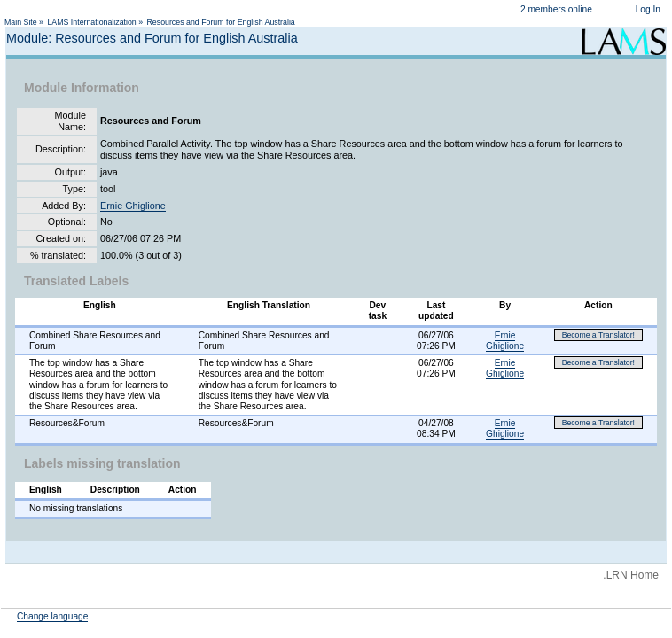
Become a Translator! (598, 335)
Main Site (21, 22)
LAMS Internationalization (91, 22)
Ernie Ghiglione (133, 206)
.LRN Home (631, 575)
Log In (648, 9)
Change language (52, 616)
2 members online (556, 9)
